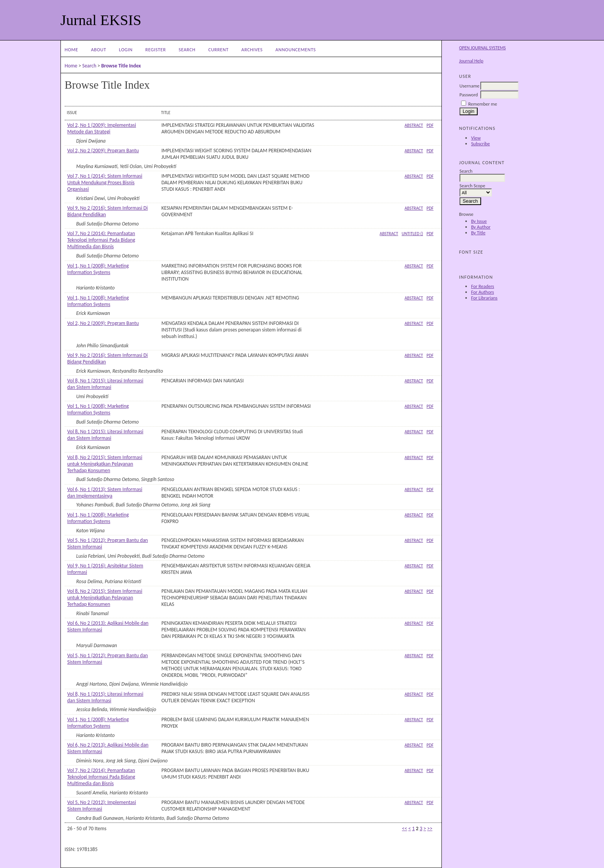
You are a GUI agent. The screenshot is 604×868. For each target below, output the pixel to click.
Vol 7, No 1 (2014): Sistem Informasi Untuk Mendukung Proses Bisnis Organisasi (105, 183)
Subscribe (481, 144)
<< (405, 828)
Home (71, 50)
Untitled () (413, 234)
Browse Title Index (121, 66)
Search (187, 50)
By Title (478, 233)
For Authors (482, 292)
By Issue (479, 221)
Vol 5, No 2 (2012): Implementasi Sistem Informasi (102, 806)
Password (469, 95)
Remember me (483, 104)
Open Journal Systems (482, 48)
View (476, 138)
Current (219, 50)
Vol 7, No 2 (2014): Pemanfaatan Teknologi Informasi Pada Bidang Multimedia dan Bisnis (101, 240)
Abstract (414, 125)
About (98, 50)
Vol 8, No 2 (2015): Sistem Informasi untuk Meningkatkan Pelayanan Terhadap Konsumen (105, 464)
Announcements (296, 50)
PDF (430, 125)
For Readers (483, 286)
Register (155, 50)
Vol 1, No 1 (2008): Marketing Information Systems (98, 269)
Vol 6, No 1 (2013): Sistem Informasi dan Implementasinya (105, 493)
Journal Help (471, 61)
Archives (252, 50)
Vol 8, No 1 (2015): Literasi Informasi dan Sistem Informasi (106, 384)
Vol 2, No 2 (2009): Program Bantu (103, 151)
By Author (481, 227)
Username (470, 86)
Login (126, 50)
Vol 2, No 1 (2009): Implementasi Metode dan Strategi (102, 128)
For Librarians (484, 298)
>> (430, 828)
